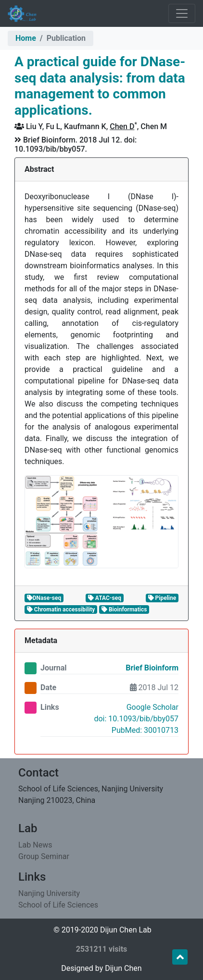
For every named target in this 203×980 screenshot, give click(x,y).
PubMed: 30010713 (145, 730)
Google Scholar (152, 707)
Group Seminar (44, 856)
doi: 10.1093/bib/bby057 (136, 719)
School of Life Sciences (58, 905)
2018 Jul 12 (154, 687)
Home (26, 38)
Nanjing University (49, 893)
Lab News (35, 845)
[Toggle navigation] (182, 13)
